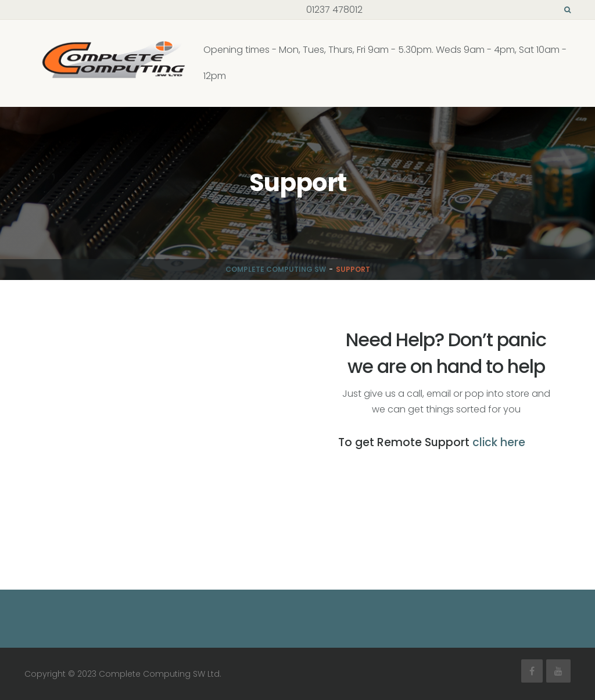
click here (499, 442)
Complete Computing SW (276, 269)
